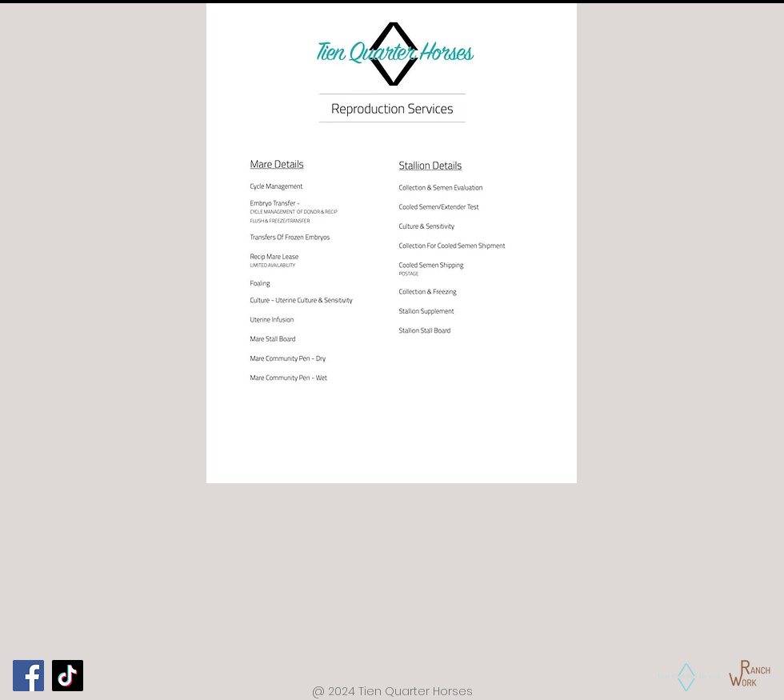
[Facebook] (28, 676)
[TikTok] (68, 676)
